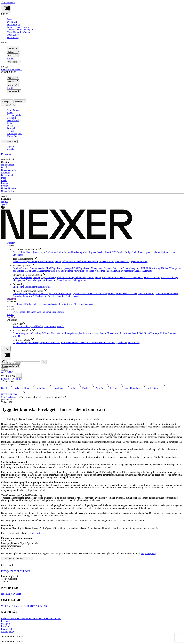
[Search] (4, 362)
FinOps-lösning (153, 268)
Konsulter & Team (83, 261)
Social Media (138, 252)
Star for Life (134, 342)
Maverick (111, 333)
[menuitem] (13, 48)
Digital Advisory (49, 277)
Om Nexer (12, 317)
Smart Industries (65, 280)
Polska (10, 126)
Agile (15, 277)
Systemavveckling (122, 261)
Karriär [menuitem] (10, 58)
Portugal (11, 128)
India (9, 123)
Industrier (11, 299)
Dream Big (23, 342)
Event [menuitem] (15, 312)
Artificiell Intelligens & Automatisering (31, 294)
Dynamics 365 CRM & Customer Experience (94, 294)
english (10, 147)
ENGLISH (6, 70)
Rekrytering (51, 280)
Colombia (12, 118)
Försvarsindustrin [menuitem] (49, 304)
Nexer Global (13, 110)
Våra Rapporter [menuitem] (44, 312)
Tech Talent (144, 333)
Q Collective (122, 342)
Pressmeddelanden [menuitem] (27, 312)
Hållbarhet (38, 326)
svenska (20, 101)
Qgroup (16, 336)
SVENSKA (17, 70)
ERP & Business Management (130, 294)
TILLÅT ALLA (8, 559)
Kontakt (61, 326)
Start (3, 397)
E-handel (108, 268)
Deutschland (13, 120)
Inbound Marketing (73, 252)
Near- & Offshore (152, 277)
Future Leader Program (54, 342)
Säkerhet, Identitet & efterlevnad (63, 296)
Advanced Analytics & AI (25, 261)
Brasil (10, 113)
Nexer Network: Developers (79, 342)
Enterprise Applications (76, 333)
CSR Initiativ (50, 326)
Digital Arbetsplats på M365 (65, 268)
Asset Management (22, 333)
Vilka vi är (18, 326)
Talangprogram (80, 280)
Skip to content (8, 2)
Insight (103, 333)
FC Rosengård (36, 342)
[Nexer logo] (67, 238)
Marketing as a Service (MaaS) (97, 252)
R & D (110, 261)
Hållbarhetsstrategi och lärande (71, 277)
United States (13, 136)
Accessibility (19, 252)
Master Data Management (37, 271)
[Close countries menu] (19, 375)
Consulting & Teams (41, 333)
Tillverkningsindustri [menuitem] (83, 304)
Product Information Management (105, 271)
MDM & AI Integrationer (61, 271)
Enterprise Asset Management (127, 268)
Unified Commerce (169, 333)
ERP (143, 268)
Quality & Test (99, 261)
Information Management (49, 261)
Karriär (10, 314)
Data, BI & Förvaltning (61, 294)
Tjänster (11, 243)
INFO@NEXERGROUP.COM (16, 571)
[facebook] (5, 621)
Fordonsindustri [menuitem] (33, 304)
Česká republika (15, 115)
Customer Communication (33, 268)
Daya (15, 342)
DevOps (36, 277)
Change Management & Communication (45, 252)
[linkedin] (5, 626)
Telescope (155, 333)
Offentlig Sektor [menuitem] (65, 304)
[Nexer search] (6, 348)
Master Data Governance (131, 277)
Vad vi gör (28, 326)
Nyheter (11, 397)
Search (10, 363)
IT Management (94, 277)
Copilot (16, 268)
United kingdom (15, 134)
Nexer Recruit (132, 333)
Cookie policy (8, 632)
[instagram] (6, 624)
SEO (114, 252)
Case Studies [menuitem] (58, 312)
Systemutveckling (139, 261)
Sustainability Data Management (136, 271)
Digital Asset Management (91, 268)
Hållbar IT (166, 268)
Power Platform (81, 271)
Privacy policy (8, 629)
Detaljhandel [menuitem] (19, 304)
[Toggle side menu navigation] (6, 8)
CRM (48, 268)
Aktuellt (11, 307)
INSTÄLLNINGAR (24, 559)
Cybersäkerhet (25, 277)
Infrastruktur (68, 261)
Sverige (7, 101)
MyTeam (121, 333)
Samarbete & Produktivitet (35, 296)
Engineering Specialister (24, 287)
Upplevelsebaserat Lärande (157, 252)
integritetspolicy (148, 553)
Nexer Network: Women (104, 342)
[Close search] (44, 362)
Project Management (35, 280)
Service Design (124, 252)
